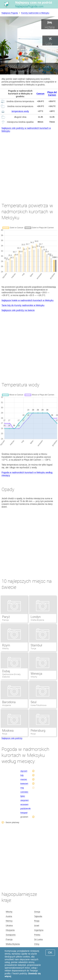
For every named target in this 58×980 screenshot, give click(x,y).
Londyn (36, 617)
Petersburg (38, 731)
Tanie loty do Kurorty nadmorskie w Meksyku (23, 305)
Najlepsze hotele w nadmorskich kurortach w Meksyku (28, 300)
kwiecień (24, 784)
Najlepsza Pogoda (10, 13)
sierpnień (25, 800)
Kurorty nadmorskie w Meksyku (35, 13)
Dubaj (6, 671)
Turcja (33, 648)
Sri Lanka (38, 939)
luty (22, 775)
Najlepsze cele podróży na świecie (18, 310)
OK (50, 953)
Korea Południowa (39, 705)
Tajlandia (38, 916)
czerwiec (24, 792)
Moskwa (8, 731)
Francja (5, 620)
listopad (24, 813)
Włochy (5, 648)
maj (22, 788)
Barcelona (9, 702)
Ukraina (9, 925)
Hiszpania (6, 705)
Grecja (37, 912)
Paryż (6, 617)
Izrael (37, 925)
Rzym (6, 645)
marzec (24, 779)
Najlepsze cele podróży (12, 738)
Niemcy (9, 921)
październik (26, 808)
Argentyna (39, 930)
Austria (9, 916)
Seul (33, 702)
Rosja (5, 734)
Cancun (40, 94)
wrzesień (24, 804)
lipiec (23, 796)
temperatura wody (20, 111)
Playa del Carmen (52, 94)
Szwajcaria (11, 935)
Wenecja (36, 674)
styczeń (24, 771)
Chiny (37, 944)
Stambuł (36, 645)
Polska (37, 935)
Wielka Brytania (37, 620)
